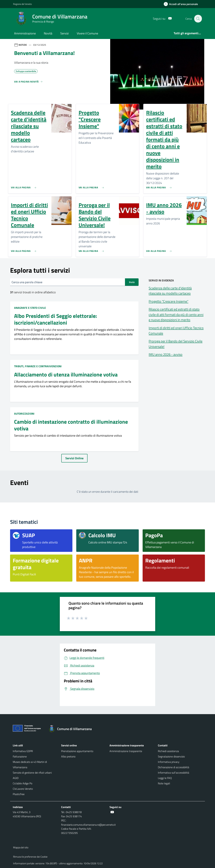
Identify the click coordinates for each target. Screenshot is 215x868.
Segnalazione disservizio (171, 756)
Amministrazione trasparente (126, 751)
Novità (48, 33)
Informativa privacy (169, 762)
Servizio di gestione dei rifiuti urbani (32, 773)
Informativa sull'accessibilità (174, 773)
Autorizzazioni (24, 414)
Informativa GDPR (23, 751)
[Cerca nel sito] (198, 19)
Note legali (164, 783)
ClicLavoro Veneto (23, 789)
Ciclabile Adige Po (23, 783)
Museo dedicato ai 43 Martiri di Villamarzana (30, 765)
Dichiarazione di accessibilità (174, 767)
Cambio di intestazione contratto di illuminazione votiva (71, 425)
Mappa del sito (21, 847)
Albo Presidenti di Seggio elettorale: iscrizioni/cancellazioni (56, 319)
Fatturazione (20, 756)
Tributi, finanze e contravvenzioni (38, 366)
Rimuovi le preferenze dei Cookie (30, 857)
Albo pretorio (68, 756)
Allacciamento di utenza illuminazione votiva (66, 375)
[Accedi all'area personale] (182, 4)
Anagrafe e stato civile (30, 308)
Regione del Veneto (22, 4)
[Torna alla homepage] (72, 729)
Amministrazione (25, 33)
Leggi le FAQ (165, 778)
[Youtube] (168, 19)
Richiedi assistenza (168, 751)
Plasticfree (19, 794)
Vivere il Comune (87, 33)
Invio (132, 282)
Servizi (64, 33)
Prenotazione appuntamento (77, 751)
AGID (16, 778)
